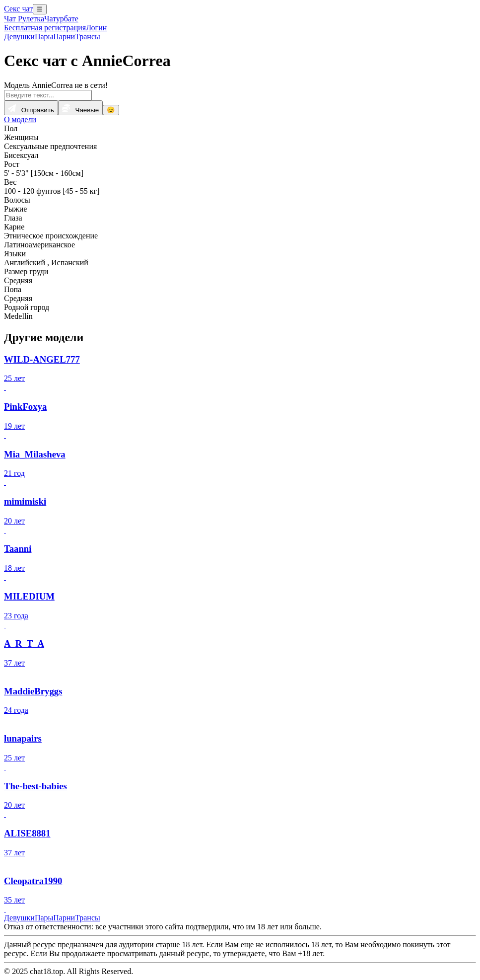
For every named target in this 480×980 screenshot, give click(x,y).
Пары (44, 37)
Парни (64, 37)
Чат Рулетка (24, 19)
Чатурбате (61, 19)
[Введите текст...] (48, 95)
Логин (96, 28)
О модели (20, 119)
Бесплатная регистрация (45, 28)
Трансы (88, 37)
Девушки (19, 37)
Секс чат (18, 9)
